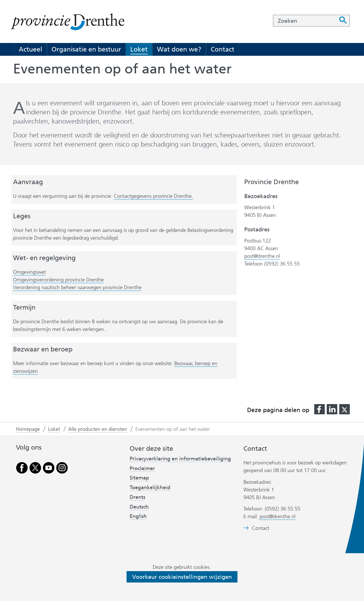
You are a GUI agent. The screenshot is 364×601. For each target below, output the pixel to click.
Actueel (30, 49)
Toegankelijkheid (150, 487)
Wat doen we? (179, 49)
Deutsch (139, 507)
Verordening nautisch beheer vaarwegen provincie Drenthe (77, 288)
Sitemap (139, 478)
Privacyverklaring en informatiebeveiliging (180, 459)
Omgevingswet (29, 272)
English (138, 516)
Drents (137, 497)
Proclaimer (142, 468)
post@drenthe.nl (262, 256)
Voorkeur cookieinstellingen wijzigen (182, 577)
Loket (139, 49)
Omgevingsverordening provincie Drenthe (58, 280)
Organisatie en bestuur (86, 49)
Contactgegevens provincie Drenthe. (153, 196)
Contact (223, 49)
